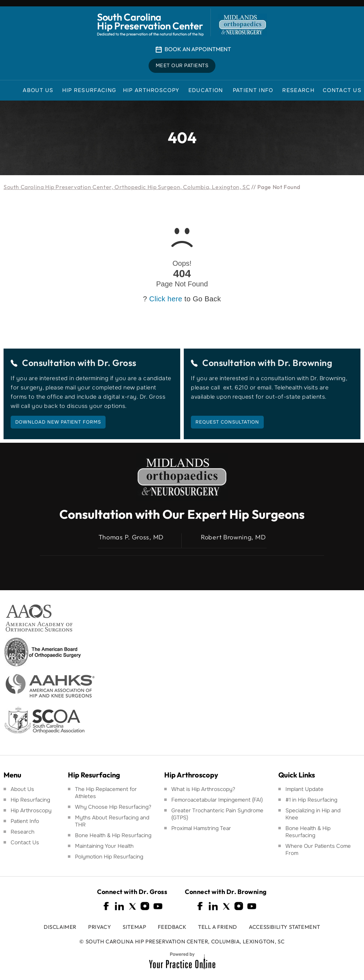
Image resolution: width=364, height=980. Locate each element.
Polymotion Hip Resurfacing (109, 857)
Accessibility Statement (285, 927)
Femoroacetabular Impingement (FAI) (217, 800)
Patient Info (25, 821)
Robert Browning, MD (233, 537)
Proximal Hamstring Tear (201, 828)
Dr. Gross (117, 363)
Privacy (100, 927)
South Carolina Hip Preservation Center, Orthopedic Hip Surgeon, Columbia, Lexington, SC (127, 187)
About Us (22, 789)
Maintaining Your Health (104, 846)
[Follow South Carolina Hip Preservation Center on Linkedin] (119, 906)
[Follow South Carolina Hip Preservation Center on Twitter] (132, 906)
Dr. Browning (305, 363)
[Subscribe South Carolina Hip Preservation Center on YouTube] (158, 906)
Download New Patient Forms (58, 422)
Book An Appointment (198, 49)
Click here (166, 299)
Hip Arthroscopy (31, 811)
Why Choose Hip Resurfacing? (113, 807)
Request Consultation (227, 422)
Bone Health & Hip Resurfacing (113, 835)
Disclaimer (60, 927)
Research (23, 832)
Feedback (172, 927)
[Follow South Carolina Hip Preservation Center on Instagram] (145, 906)
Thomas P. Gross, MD (131, 537)
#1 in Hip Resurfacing (311, 800)
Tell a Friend (218, 927)
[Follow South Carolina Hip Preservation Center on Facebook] (107, 906)
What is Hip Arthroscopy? (203, 789)
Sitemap (134, 927)
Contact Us (25, 842)
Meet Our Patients (182, 66)
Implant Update (304, 789)
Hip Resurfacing (30, 800)
